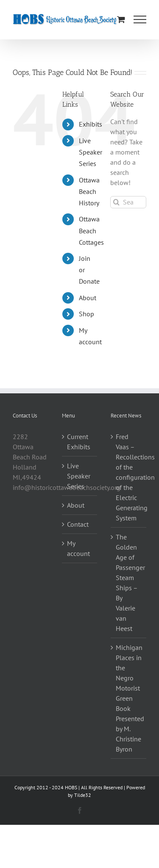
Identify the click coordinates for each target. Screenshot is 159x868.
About (88, 298)
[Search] (116, 202)
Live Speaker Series (91, 152)
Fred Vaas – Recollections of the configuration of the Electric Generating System (129, 477)
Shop (86, 314)
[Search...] (128, 202)
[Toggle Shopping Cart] (121, 19)
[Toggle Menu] (140, 19)
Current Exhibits (79, 442)
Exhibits (91, 124)
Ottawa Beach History (89, 191)
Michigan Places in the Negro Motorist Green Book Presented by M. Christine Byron (129, 698)
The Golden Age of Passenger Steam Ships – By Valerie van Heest (129, 583)
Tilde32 (83, 795)
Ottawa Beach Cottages (91, 230)
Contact (78, 524)
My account (78, 548)
